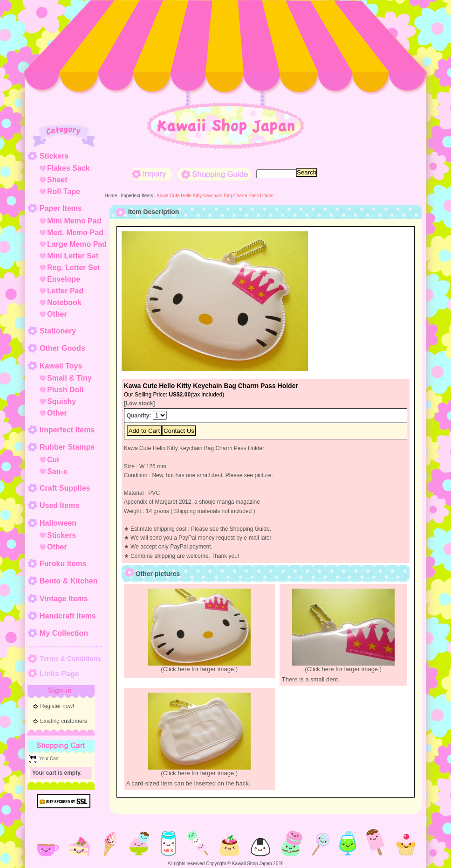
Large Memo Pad (77, 244)
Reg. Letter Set (73, 267)
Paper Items (61, 208)
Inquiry (151, 174)
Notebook (64, 302)
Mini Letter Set (73, 256)
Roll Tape (64, 191)
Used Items (59, 505)
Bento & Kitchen (68, 581)
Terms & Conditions (70, 659)
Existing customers (64, 721)
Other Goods (62, 348)
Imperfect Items (67, 430)
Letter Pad (65, 291)
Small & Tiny (69, 378)
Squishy (61, 401)
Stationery (58, 331)
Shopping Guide (214, 174)
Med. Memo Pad (75, 233)
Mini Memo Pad (74, 221)
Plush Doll (65, 390)
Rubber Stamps (67, 447)
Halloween (58, 523)
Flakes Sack (68, 168)
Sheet (57, 180)
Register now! (57, 706)
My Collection (64, 633)
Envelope (64, 279)
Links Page (59, 674)
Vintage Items (64, 599)
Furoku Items (63, 564)
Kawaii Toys (61, 366)
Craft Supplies (65, 488)
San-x (57, 471)
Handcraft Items (68, 616)
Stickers (54, 156)
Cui (53, 460)
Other (57, 314)
